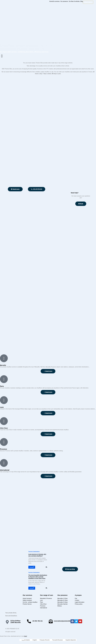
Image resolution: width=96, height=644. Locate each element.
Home (51, 1)
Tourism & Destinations (34, 552)
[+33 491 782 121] (29, 621)
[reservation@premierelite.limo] (51, 621)
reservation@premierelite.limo (64, 621)
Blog (82, 1)
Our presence (64, 1)
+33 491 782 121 (37, 621)
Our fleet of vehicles (74, 1)
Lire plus (32, 567)
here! (26, 636)
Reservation (88, 2)
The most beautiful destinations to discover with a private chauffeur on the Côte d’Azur (38, 577)
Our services (56, 1)
